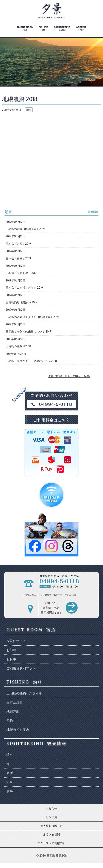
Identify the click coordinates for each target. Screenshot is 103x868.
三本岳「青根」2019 (18, 258)
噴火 (10, 755)
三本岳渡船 (15, 702)
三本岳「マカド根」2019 (21, 273)
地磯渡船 (13, 711)
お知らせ (51, 809)
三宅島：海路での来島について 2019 (28, 331)
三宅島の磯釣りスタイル (24, 693)
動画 (29, 110)
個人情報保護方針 (51, 826)
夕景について (16, 641)
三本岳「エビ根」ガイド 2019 (24, 288)
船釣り (11, 721)
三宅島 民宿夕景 (57, 855)
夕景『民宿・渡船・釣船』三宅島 (69, 376)
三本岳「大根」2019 (18, 244)
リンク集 (51, 817)
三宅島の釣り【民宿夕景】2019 (25, 229)
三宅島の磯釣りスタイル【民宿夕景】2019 (32, 317)
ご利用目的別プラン (21, 668)
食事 (10, 791)
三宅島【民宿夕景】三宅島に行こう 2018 (31, 361)
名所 (10, 773)
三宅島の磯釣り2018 (18, 346)
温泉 (10, 782)
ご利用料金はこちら (52, 420)
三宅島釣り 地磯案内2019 (21, 302)
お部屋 (11, 650)
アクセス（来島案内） (51, 843)
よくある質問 (51, 834)
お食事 (11, 659)
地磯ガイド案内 (18, 730)
